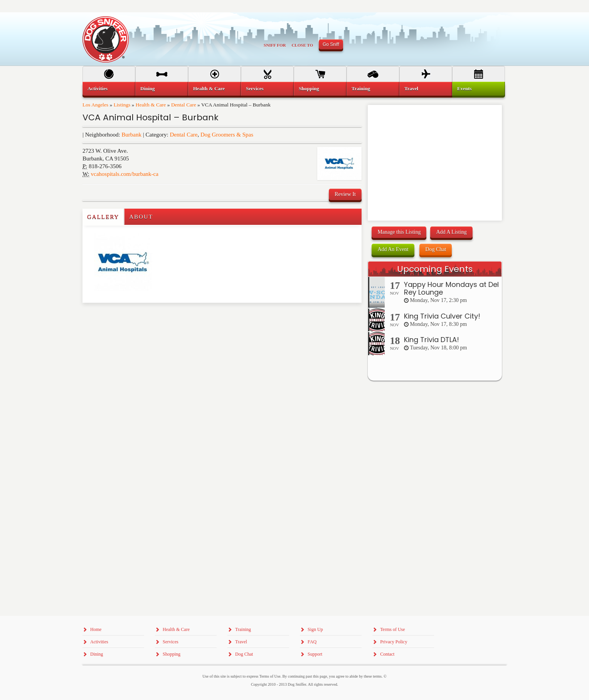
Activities (98, 89)
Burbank (131, 135)
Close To (302, 45)
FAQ (312, 642)
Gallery (103, 217)
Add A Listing (451, 232)
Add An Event (393, 249)
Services (255, 89)
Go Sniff (331, 44)
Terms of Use (392, 629)
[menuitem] (109, 89)
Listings (122, 105)
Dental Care (184, 105)
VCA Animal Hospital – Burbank (151, 117)
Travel (411, 89)
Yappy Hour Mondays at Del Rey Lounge (451, 288)
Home (96, 629)
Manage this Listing (399, 232)
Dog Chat (436, 249)
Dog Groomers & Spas (227, 135)
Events (464, 89)
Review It (345, 194)
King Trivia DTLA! (432, 340)
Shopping (309, 89)
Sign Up (315, 629)
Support (315, 654)
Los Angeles (95, 105)
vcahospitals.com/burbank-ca (125, 174)
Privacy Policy (394, 642)
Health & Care (151, 105)
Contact (387, 654)
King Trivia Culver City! (442, 316)
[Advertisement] (128, 318)
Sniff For (275, 45)
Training (361, 89)
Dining (148, 89)
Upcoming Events (435, 269)
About (141, 217)
